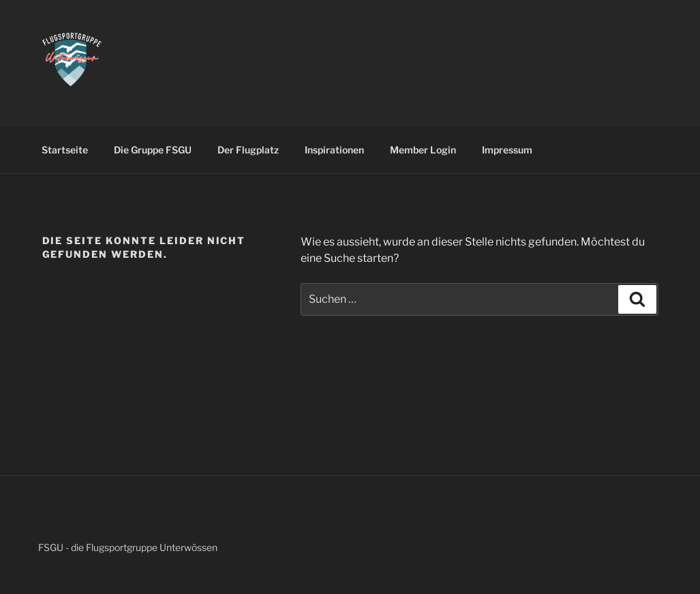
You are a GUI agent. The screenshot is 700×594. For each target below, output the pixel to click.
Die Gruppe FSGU (153, 150)
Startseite (65, 150)
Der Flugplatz (248, 150)
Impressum (507, 150)
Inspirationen (334, 150)
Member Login (423, 150)
